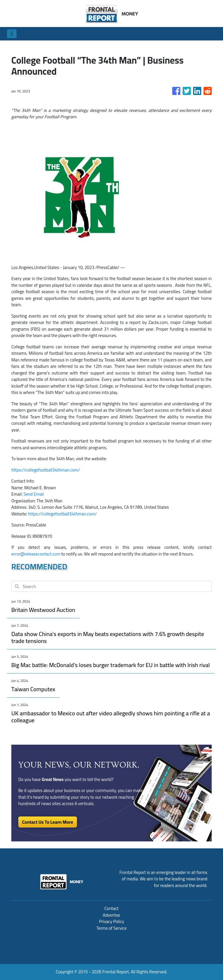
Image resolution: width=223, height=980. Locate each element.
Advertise (111, 915)
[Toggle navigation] (12, 34)
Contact (112, 908)
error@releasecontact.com (36, 554)
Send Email (34, 494)
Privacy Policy (111, 921)
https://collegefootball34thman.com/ (46, 470)
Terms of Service (111, 928)
